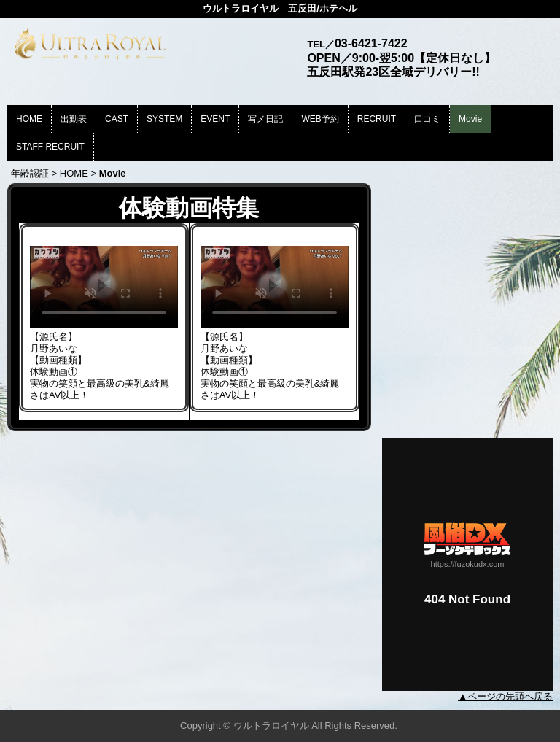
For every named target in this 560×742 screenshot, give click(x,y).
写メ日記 (265, 119)
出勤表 (74, 119)
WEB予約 (320, 119)
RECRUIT (377, 119)
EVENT (215, 119)
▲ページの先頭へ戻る (505, 696)
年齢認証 (30, 173)
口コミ (427, 119)
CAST (117, 119)
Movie (470, 119)
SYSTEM (164, 119)
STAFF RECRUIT (50, 147)
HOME (29, 119)
